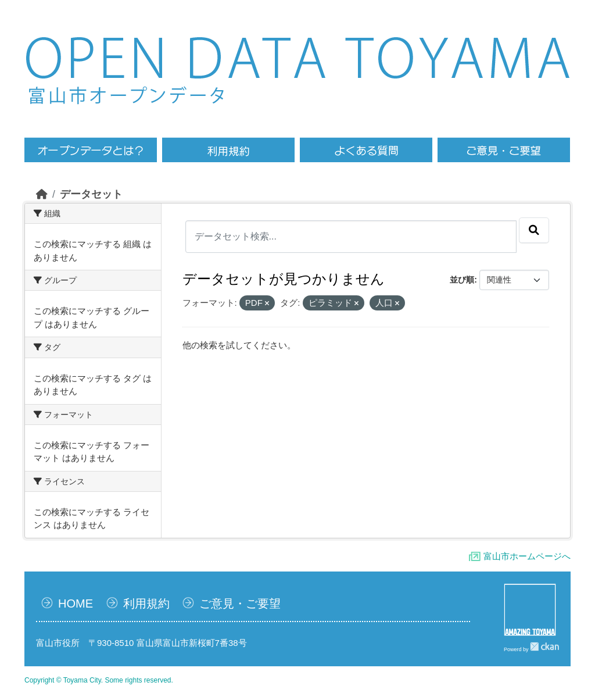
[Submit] (534, 230)
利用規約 (146, 603)
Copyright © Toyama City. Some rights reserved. (99, 680)
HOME (76, 603)
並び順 (462, 280)
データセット (91, 194)
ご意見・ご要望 (240, 603)
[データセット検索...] (351, 237)
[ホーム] (42, 194)
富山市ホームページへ (527, 556)
